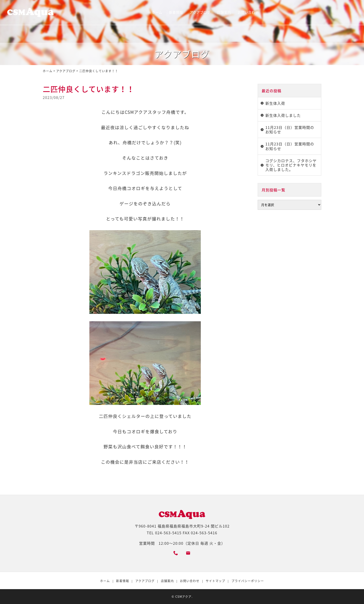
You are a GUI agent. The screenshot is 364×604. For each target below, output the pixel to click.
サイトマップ (215, 581)
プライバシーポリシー (248, 581)
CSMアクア (183, 596)
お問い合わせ (248, 12)
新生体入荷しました (283, 115)
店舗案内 (224, 12)
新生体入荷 (275, 103)
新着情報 (176, 12)
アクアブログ (200, 12)
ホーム (157, 12)
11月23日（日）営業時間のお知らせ (290, 130)
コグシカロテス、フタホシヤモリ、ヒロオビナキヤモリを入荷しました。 (291, 165)
